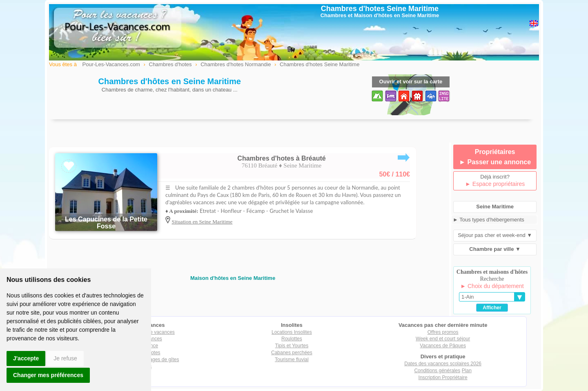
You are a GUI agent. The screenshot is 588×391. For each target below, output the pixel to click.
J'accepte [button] (26, 358)
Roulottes (292, 339)
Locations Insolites (292, 332)
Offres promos (443, 332)
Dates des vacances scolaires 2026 (443, 364)
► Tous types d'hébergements (489, 220)
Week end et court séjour (443, 339)
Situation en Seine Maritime (202, 222)
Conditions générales (437, 371)
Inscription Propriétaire (443, 378)
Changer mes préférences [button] (48, 375)
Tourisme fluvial (292, 360)
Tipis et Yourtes (292, 346)
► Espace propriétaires (495, 184)
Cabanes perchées (292, 353)
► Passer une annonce (495, 162)
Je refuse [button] (65, 358)
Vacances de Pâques (443, 346)
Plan (467, 371)
